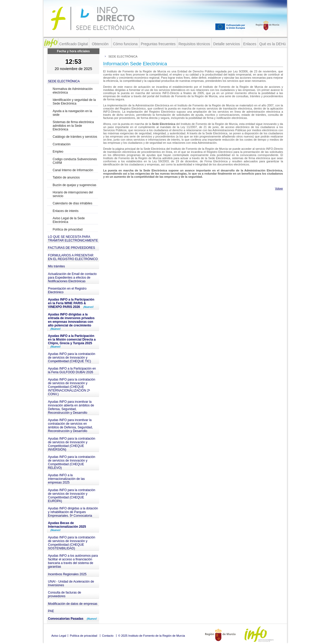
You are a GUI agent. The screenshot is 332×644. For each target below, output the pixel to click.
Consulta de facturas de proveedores (64, 594)
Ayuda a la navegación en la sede (72, 113)
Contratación (61, 144)
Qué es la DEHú (272, 44)
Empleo (58, 152)
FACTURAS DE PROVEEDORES (71, 248)
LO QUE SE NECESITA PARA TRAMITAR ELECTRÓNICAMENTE (73, 239)
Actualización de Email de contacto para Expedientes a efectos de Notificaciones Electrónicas (72, 278)
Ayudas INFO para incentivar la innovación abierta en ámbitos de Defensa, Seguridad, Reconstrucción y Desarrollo (71, 407)
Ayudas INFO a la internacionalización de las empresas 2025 (66, 479)
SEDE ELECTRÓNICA (64, 81)
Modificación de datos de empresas (73, 604)
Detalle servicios (227, 44)
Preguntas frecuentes (158, 44)
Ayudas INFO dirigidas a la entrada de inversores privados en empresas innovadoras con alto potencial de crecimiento (71, 321)
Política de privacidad (67, 229)
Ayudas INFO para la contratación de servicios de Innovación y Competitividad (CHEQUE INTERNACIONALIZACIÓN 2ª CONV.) (72, 387)
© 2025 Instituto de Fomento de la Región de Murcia (152, 636)
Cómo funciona (125, 44)
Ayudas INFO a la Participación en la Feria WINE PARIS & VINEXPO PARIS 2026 (71, 303)
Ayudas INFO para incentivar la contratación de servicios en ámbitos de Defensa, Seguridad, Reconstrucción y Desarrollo (70, 425)
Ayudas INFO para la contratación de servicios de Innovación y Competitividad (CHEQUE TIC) (72, 358)
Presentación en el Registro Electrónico (67, 290)
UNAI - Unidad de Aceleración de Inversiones (71, 583)
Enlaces (250, 44)
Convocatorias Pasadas (72, 619)
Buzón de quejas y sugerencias (74, 185)
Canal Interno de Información (73, 170)
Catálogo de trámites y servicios (75, 137)
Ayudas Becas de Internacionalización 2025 (67, 526)
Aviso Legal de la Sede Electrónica (69, 220)
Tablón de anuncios (66, 177)
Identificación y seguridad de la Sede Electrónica (74, 102)
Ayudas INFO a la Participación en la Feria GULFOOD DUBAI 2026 (72, 370)
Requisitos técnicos (194, 44)
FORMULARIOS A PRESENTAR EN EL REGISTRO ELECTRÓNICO (73, 257)
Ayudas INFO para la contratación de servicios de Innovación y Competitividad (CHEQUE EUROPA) (72, 496)
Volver (279, 188)
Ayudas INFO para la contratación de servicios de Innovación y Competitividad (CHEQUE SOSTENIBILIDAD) (72, 543)
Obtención (100, 44)
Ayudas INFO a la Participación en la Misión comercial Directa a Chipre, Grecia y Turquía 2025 (72, 341)
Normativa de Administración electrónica (73, 91)
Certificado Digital (74, 44)
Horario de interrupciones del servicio (73, 194)
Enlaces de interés (66, 211)
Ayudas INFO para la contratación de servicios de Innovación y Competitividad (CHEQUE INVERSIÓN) (72, 444)
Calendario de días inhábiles (72, 203)
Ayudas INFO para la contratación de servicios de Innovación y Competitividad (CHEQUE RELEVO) (72, 462)
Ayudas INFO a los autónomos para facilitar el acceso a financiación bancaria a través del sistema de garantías (73, 561)
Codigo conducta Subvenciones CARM (75, 161)
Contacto (108, 636)
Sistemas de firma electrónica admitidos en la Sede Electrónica (73, 126)
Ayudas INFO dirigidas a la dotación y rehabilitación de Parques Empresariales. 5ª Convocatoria (73, 512)
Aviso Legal (59, 636)
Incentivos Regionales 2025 (67, 574)
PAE (51, 611)
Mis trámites (56, 266)
